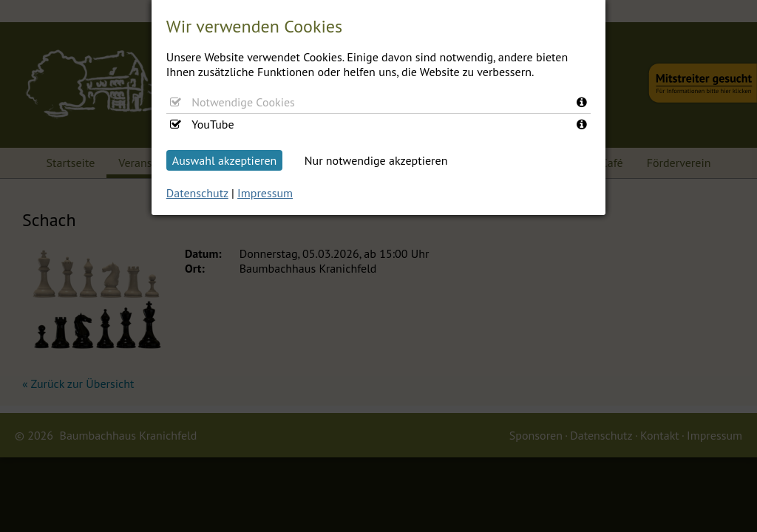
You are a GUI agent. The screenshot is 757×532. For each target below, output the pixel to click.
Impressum (265, 193)
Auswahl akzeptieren (225, 160)
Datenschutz (197, 193)
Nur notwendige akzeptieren (376, 160)
